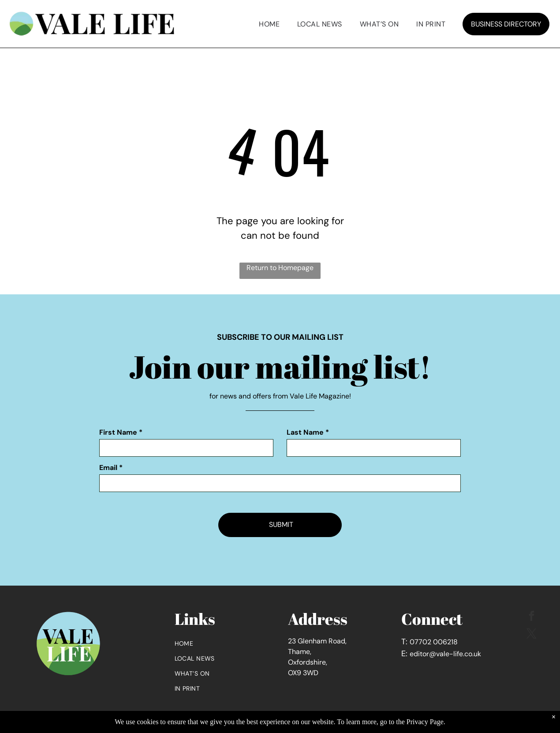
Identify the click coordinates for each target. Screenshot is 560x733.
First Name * (121, 432)
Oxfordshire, (308, 662)
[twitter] (532, 635)
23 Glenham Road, (317, 641)
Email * (111, 468)
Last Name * (308, 432)
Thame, (300, 652)
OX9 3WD (303, 673)
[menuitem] (269, 24)
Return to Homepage (280, 268)
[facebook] (532, 617)
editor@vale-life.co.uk (445, 654)
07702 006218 (434, 642)
